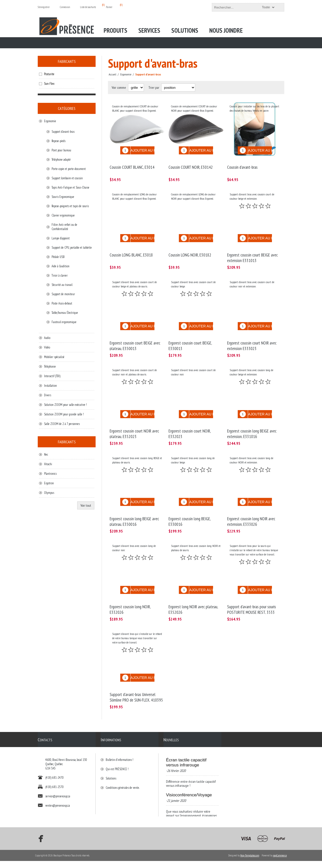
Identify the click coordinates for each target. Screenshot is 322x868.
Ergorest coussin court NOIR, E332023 (190, 419)
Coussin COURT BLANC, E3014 (132, 163)
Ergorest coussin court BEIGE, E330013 (190, 334)
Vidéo (47, 347)
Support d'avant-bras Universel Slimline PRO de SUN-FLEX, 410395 (136, 671)
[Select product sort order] (178, 88)
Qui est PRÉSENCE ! (117, 741)
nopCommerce (280, 862)
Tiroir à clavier (60, 275)
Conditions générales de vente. (123, 760)
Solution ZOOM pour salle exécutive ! (65, 405)
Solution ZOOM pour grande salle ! (64, 414)
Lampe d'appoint (61, 238)
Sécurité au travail (62, 285)
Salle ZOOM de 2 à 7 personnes (62, 424)
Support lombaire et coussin (67, 178)
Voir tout (86, 505)
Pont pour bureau (61, 150)
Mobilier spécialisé (54, 357)
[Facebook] (39, 846)
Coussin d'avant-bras (242, 163)
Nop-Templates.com (250, 862)
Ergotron (49, 483)
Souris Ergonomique (63, 197)
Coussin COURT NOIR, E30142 (191, 163)
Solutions (111, 750)
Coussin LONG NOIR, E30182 (190, 247)
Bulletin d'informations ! (119, 732)
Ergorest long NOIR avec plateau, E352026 (193, 587)
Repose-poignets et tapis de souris (70, 206)
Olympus (49, 493)
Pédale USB (58, 257)
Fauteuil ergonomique (64, 322)
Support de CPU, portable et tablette (72, 248)
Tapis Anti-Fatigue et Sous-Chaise (70, 187)
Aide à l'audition (61, 266)
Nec (46, 454)
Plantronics (50, 474)
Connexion (65, 7)
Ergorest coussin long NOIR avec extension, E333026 (251, 503)
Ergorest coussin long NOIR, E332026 (130, 587)
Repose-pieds (58, 141)
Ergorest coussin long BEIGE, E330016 (190, 503)
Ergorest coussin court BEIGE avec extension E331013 (252, 250)
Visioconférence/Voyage (189, 767)
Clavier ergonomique (63, 215)
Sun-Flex (49, 84)
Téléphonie (50, 366)
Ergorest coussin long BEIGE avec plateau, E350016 (134, 503)
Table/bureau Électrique (65, 313)
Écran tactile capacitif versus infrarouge (186, 734)
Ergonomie (50, 121)
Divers (48, 395)
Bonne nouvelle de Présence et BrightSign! (189, 799)
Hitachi (48, 464)
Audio (47, 338)
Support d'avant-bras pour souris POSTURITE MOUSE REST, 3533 (252, 587)
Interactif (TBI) (52, 376)
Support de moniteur (63, 294)
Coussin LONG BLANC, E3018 (131, 247)
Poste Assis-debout (62, 303)
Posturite (49, 74)
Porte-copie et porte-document (69, 169)
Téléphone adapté (61, 160)
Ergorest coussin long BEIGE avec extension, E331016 (252, 419)
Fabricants (67, 61)
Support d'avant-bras (63, 132)
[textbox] (244, 7)
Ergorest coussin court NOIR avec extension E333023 (252, 334)
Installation (50, 386)
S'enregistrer (44, 7)
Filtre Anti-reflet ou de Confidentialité (64, 227)
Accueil (112, 74)
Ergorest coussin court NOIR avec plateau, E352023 (134, 419)
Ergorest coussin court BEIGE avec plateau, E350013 (135, 334)
